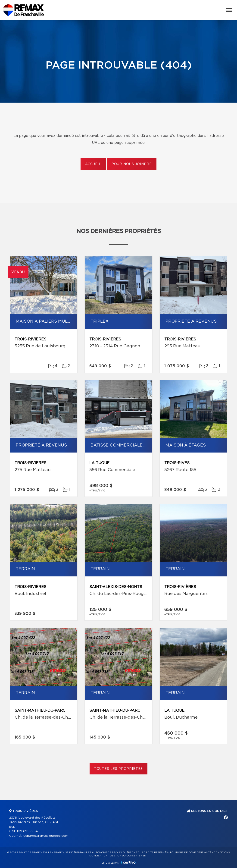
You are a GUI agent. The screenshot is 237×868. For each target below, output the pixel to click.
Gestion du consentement (129, 856)
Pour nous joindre (132, 164)
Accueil (93, 164)
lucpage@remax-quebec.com (45, 836)
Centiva (128, 862)
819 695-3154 (27, 831)
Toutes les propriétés (119, 769)
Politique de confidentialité (191, 852)
